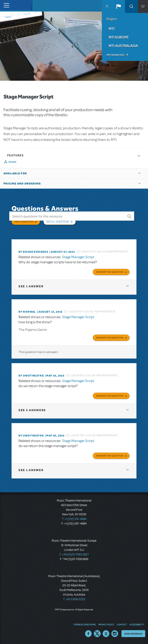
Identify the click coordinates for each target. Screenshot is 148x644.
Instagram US (115, 634)
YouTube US (106, 634)
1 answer (31, 286)
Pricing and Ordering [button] (22, 184)
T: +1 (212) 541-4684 (74, 519)
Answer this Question (110, 272)
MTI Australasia (123, 46)
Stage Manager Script (78, 257)
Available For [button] (15, 173)
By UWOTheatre (31, 376)
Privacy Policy (106, 624)
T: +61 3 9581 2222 (74, 599)
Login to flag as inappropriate (104, 252)
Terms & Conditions (85, 624)
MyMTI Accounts (107, 6)
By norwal (27, 312)
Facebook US (88, 634)
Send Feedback (133, 634)
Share (13, 162)
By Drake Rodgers (33, 252)
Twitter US (97, 634)
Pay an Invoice (115, 55)
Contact (122, 624)
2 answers (32, 410)
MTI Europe (119, 37)
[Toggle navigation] (5, 5)
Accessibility (137, 624)
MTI (112, 29)
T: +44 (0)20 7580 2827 (74, 555)
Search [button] (131, 6)
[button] (118, 6)
